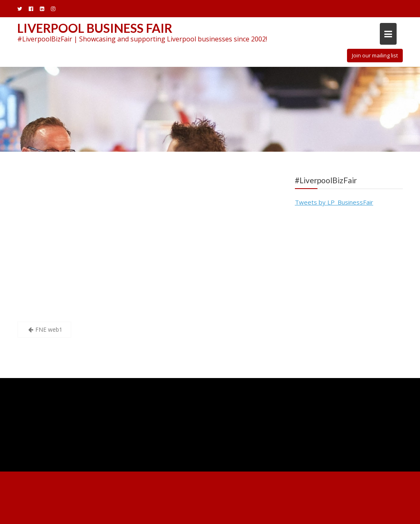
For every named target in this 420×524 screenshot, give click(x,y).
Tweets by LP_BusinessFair (334, 202)
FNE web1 (49, 329)
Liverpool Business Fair (95, 28)
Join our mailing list (375, 55)
